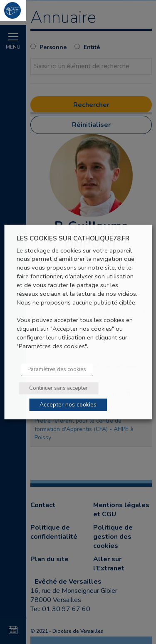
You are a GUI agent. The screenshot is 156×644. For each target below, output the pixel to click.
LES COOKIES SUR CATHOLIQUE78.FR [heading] (73, 239)
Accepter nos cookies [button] (68, 405)
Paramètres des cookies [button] (57, 369)
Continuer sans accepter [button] (58, 388)
